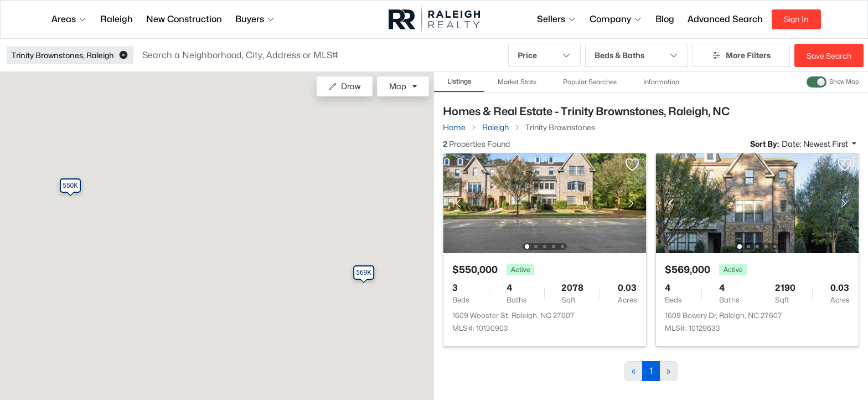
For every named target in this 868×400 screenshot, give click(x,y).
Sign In (796, 19)
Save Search (829, 56)
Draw (345, 86)
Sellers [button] (557, 19)
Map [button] (398, 86)
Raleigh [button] (117, 19)
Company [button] (616, 19)
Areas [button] (69, 19)
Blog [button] (665, 19)
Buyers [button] (255, 19)
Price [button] (544, 55)
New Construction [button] (184, 19)
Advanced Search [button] (725, 19)
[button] (123, 55)
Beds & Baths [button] (637, 55)
